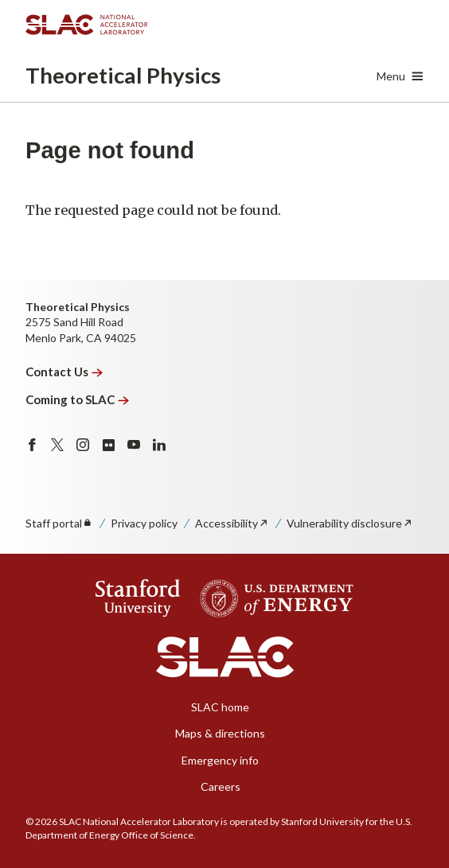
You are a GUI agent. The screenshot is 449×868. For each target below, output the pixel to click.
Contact (64, 372)
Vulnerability (350, 523)
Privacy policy (144, 523)
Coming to (78, 399)
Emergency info (220, 760)
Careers (221, 786)
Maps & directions (220, 733)
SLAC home (220, 707)
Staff (59, 523)
